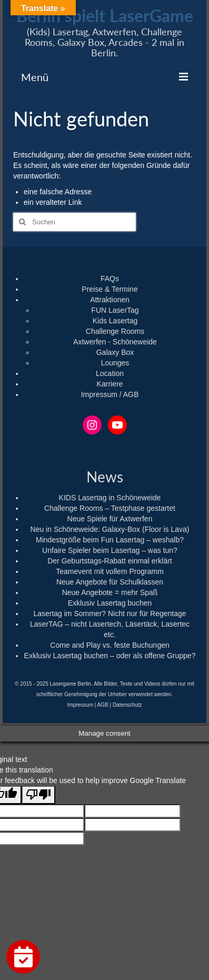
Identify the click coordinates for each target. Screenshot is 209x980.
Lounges (115, 363)
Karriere (110, 384)
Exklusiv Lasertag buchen (110, 603)
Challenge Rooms (115, 331)
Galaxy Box (115, 352)
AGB (103, 705)
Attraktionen (110, 300)
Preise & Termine (110, 289)
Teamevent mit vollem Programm (110, 571)
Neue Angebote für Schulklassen (110, 582)
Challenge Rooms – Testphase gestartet (110, 508)
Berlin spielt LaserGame (105, 16)
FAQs (110, 279)
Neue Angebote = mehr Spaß (110, 592)
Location (110, 373)
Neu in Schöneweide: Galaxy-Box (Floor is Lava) (110, 529)
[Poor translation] (38, 795)
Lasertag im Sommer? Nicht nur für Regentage (110, 613)
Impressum (80, 705)
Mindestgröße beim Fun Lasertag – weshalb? (110, 540)
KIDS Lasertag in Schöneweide (110, 498)
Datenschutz (127, 705)
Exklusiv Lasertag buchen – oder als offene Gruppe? (110, 656)
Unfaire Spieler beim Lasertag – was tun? (110, 550)
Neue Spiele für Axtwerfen (110, 519)
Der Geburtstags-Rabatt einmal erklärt (110, 561)
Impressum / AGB (110, 394)
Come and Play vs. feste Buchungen (110, 645)
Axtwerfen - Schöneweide (115, 342)
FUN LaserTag (115, 310)
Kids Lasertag (115, 321)
